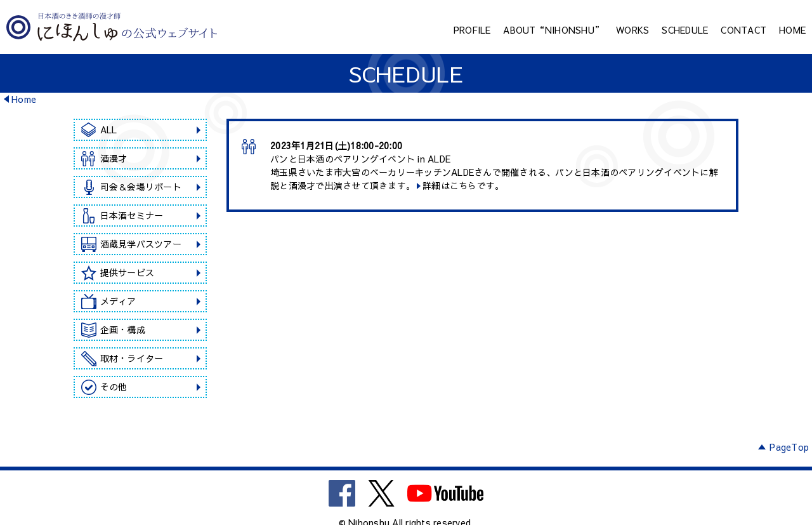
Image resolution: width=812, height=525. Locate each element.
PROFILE (472, 30)
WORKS (632, 30)
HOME (792, 30)
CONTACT (743, 30)
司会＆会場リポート (141, 187)
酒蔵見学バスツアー (141, 244)
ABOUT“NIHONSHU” (553, 30)
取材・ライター (132, 358)
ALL (109, 130)
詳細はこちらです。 (463, 185)
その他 (114, 387)
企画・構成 (123, 329)
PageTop (789, 447)
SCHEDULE (685, 30)
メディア (118, 301)
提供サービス (128, 272)
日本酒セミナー (132, 215)
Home (24, 99)
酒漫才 (114, 158)
